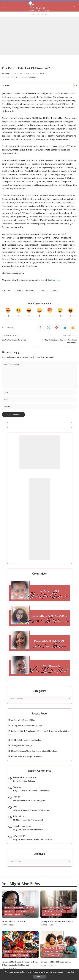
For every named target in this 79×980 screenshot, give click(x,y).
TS (33, 911)
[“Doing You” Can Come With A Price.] (59, 904)
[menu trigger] (5, 6)
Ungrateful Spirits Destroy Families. (28, 829)
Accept (40, 977)
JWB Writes (54, 280)
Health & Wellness (15, 908)
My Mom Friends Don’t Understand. (28, 820)
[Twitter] (48, 327)
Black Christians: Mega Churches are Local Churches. (34, 751)
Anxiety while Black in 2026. (23, 720)
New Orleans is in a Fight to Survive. (27, 756)
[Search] (75, 6)
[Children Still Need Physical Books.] (59, 944)
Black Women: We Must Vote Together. (30, 800)
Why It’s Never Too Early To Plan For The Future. (33, 839)
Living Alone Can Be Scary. (24, 781)
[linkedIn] (65, 327)
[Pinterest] (57, 327)
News (31, 908)
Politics (60, 911)
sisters (32, 195)
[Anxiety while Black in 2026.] (20, 904)
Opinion (17, 77)
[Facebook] (40, 327)
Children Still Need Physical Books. (26, 740)
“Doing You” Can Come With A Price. (27, 725)
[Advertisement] (39, 36)
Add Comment (39, 74)
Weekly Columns (29, 77)
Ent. (5, 77)
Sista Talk (23, 911)
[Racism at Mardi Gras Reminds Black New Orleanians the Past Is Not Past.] (20, 944)
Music (10, 77)
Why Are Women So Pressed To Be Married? (32, 791)
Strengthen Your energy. (22, 745)
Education (49, 948)
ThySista (9, 74)
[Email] (73, 327)
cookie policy (69, 972)
